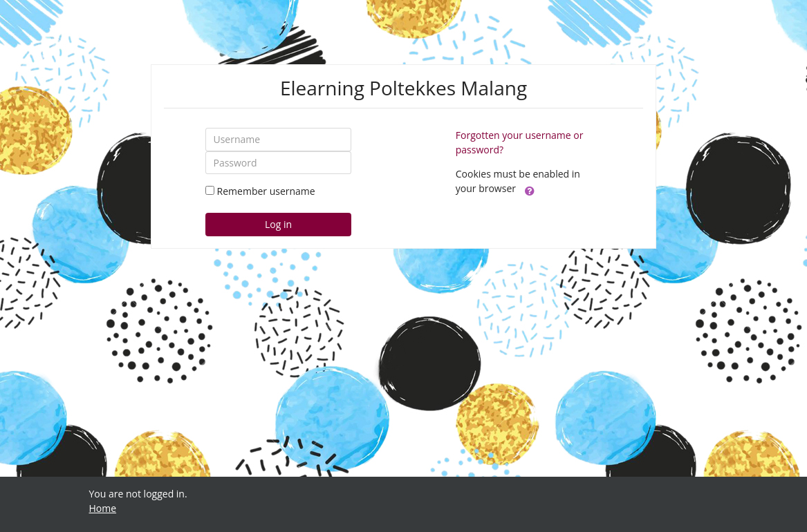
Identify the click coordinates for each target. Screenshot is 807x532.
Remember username (266, 191)
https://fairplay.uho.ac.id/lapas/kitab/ (173, 523)
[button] (530, 189)
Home (103, 508)
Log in (278, 224)
